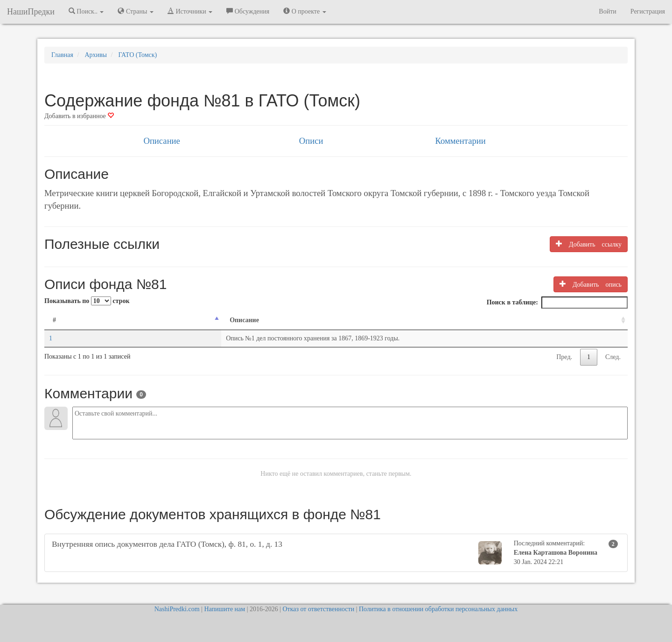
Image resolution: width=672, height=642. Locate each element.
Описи (311, 141)
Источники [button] (190, 11)
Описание (161, 141)
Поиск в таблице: (557, 303)
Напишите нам (224, 609)
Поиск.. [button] (86, 11)
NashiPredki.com (177, 609)
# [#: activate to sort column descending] (54, 320)
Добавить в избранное (79, 116)
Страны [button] (136, 11)
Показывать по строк (87, 301)
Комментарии (460, 141)
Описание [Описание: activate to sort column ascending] (125, 320)
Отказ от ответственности (318, 609)
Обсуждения (248, 11)
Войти (607, 11)
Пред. (564, 357)
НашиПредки (31, 12)
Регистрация (648, 11)
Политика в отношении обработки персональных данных (438, 609)
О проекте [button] (304, 11)
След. (613, 357)
